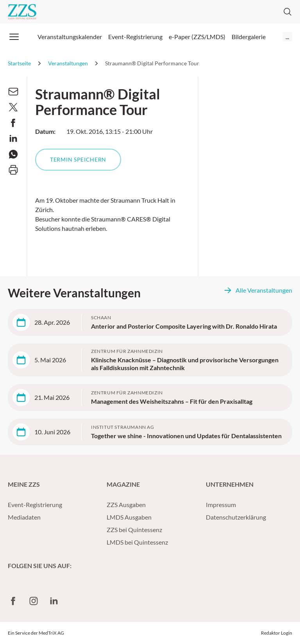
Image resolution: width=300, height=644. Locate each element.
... (287, 37)
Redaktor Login (277, 633)
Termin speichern (78, 159)
